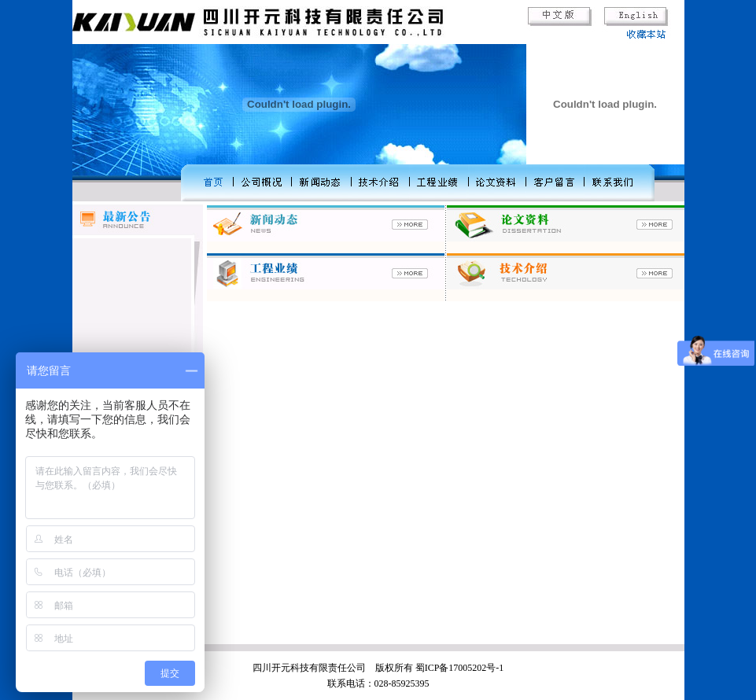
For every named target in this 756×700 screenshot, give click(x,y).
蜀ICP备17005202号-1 (460, 668)
